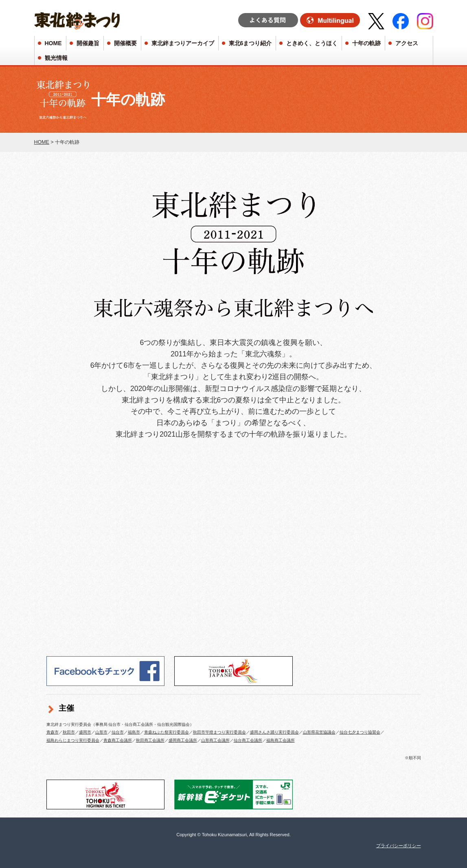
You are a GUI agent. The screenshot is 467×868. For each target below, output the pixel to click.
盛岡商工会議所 (183, 740)
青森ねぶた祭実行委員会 (167, 732)
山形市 (101, 732)
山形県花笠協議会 (319, 732)
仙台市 (118, 732)
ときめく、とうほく (312, 43)
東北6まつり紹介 (250, 43)
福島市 (134, 732)
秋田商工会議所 (150, 740)
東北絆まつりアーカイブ (183, 43)
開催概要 (125, 43)
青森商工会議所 (118, 740)
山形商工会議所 (215, 740)
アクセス (407, 43)
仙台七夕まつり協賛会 (360, 732)
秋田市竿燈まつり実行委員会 (219, 732)
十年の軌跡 (366, 43)
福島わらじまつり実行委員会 (73, 740)
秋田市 (69, 732)
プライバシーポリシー (399, 846)
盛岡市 (85, 732)
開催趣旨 (88, 43)
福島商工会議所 (281, 740)
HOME (53, 43)
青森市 (53, 732)
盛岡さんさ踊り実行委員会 (274, 732)
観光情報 (56, 58)
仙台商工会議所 (248, 740)
